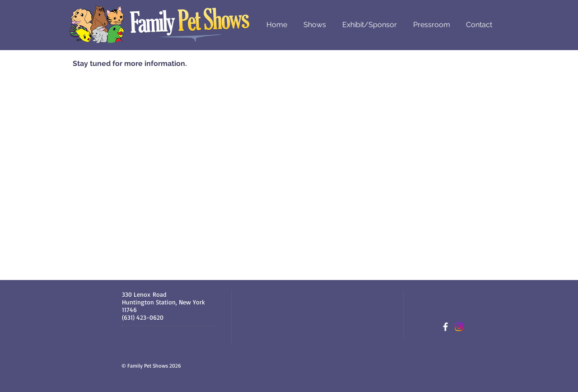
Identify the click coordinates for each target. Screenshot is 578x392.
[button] (315, 25)
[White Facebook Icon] (445, 327)
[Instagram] (459, 327)
